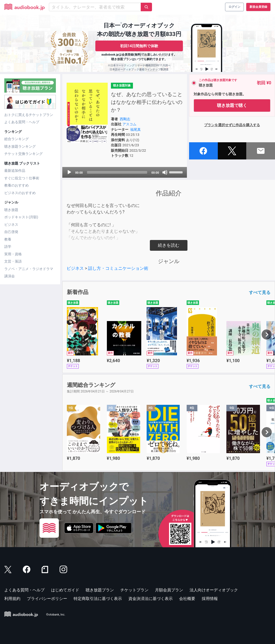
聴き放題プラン (100, 590)
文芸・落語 (13, 261)
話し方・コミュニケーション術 (118, 268)
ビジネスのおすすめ (20, 193)
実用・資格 (13, 254)
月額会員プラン (169, 590)
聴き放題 (11, 210)
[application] (125, 172)
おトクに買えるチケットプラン (29, 115)
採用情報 (210, 599)
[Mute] (165, 172)
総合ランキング (17, 139)
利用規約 (12, 599)
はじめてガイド (65, 590)
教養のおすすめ (17, 185)
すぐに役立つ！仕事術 (22, 178)
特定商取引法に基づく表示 (98, 599)
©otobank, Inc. (56, 615)
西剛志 (125, 119)
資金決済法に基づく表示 (151, 599)
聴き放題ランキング (20, 146)
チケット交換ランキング (23, 154)
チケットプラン (134, 590)
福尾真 (135, 130)
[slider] (117, 172)
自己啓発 (11, 232)
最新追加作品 (15, 171)
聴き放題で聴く (232, 105)
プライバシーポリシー (47, 599)
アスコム (129, 124)
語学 (8, 247)
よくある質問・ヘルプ (22, 122)
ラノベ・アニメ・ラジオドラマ (29, 269)
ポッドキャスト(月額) (21, 217)
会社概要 (187, 599)
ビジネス (11, 225)
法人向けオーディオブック (214, 590)
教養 (8, 239)
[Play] (69, 172)
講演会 (10, 276)
